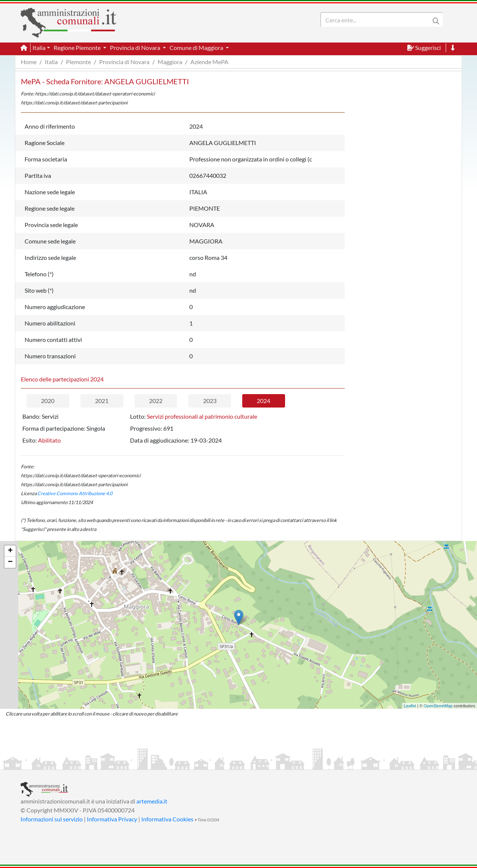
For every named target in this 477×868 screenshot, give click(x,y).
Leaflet (410, 706)
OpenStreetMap (438, 706)
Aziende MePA (209, 62)
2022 (156, 401)
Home (29, 62)
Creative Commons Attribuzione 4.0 (75, 493)
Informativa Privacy (112, 819)
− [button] (10, 562)
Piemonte (78, 62)
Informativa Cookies (167, 819)
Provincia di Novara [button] (136, 48)
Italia (51, 62)
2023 (210, 401)
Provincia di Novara (124, 62)
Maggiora (170, 62)
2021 (102, 401)
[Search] (377, 20)
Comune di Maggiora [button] (197, 48)
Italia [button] (39, 48)
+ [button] (10, 551)
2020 (48, 401)
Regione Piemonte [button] (78, 48)
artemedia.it (152, 801)
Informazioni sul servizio (52, 819)
